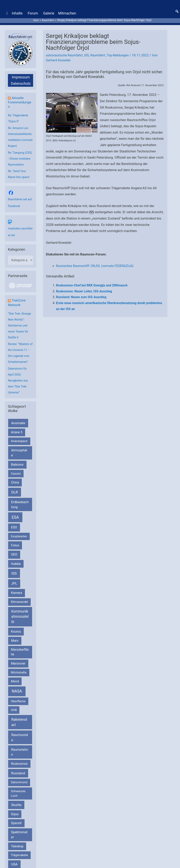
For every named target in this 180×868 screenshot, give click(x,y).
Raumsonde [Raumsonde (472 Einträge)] (20, 746)
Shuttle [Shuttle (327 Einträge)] (16, 814)
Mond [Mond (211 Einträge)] (15, 690)
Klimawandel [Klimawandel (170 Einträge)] (20, 611)
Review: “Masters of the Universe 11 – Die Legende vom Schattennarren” (20, 359)
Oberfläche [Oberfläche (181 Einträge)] (18, 710)
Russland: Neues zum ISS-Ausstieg (81, 293)
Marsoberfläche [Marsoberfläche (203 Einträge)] (20, 661)
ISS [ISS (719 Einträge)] (14, 582)
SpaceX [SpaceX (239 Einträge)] (16, 832)
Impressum (21, 73)
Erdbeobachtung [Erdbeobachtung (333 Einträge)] (20, 513)
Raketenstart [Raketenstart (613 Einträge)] (19, 731)
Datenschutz (21, 80)
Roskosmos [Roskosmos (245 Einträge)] (19, 772)
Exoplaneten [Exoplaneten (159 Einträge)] (19, 545)
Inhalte (17, 12)
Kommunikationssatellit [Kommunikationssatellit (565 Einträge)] (20, 625)
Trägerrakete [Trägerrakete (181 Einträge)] (19, 864)
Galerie (49, 12)
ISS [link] (92, 208)
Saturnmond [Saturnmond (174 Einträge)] (19, 791)
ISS (89, 52)
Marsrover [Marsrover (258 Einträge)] (18, 672)
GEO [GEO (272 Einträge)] (14, 563)
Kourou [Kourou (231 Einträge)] (16, 640)
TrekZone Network (17, 305)
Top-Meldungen (122, 52)
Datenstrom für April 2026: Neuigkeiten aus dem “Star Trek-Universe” (19, 389)
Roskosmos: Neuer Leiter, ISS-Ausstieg (84, 288)
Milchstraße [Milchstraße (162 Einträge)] (19, 681)
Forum (33, 12)
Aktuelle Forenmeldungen (20, 98)
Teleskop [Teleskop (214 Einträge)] (17, 855)
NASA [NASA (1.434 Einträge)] (17, 700)
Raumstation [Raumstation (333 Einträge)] (20, 761)
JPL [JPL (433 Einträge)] (14, 592)
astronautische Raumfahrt (66, 52)
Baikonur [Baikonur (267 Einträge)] (17, 473)
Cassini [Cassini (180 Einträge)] (16, 482)
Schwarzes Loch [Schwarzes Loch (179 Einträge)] (18, 802)
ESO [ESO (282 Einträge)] (14, 536)
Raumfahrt (101, 52)
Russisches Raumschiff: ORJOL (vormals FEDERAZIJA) (97, 262)
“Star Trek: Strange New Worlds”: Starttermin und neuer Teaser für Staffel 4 (20, 328)
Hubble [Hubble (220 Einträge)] (16, 573)
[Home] (7, 12)
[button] (177, 10)
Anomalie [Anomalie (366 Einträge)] (18, 432)
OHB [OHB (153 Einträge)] (14, 719)
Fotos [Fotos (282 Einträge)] (15, 554)
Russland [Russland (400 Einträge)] (18, 782)
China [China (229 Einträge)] (15, 491)
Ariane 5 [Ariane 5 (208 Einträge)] (17, 441)
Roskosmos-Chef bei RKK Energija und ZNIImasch (92, 282)
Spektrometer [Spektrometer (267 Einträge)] (19, 843)
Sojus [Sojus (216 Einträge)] (15, 823)
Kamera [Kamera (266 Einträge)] (17, 602)
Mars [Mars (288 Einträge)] (15, 649)
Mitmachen (67, 12)
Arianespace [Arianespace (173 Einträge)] (19, 450)
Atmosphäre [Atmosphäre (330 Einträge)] (19, 461)
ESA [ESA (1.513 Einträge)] (15, 526)
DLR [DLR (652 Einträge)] (15, 501)
